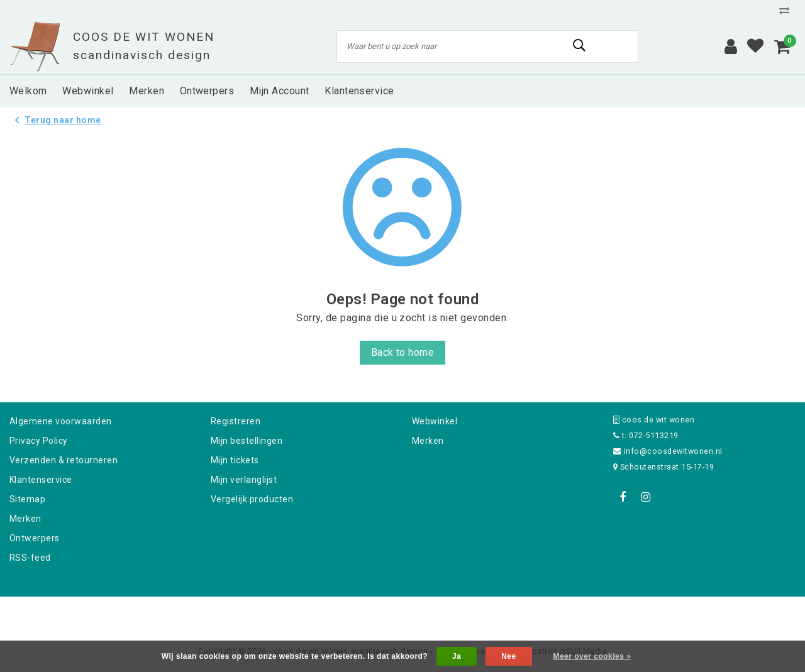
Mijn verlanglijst (244, 480)
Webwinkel (435, 421)
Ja (457, 656)
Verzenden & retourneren (64, 460)
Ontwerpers (35, 538)
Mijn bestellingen (247, 441)
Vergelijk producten (252, 499)
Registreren (236, 421)
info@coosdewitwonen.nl (668, 451)
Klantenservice (41, 480)
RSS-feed (30, 558)
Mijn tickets (235, 460)
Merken (25, 519)
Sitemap (27, 499)
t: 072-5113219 (646, 435)
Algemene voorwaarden (61, 421)
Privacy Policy (39, 441)
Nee (508, 656)
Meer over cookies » (592, 656)
